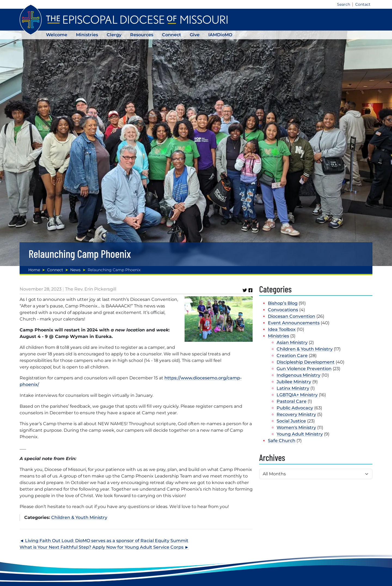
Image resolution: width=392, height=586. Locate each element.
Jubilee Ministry (294, 382)
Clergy (114, 35)
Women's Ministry (296, 428)
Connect (171, 35)
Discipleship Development (306, 362)
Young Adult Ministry (300, 434)
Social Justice (291, 421)
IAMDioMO (220, 35)
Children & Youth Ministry (79, 517)
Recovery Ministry (296, 414)
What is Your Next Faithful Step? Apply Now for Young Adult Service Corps (102, 547)
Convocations (283, 310)
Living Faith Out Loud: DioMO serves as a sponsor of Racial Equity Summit (107, 541)
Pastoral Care (292, 401)
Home (34, 270)
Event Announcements (294, 323)
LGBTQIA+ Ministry (297, 395)
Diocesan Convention (292, 316)
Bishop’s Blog (283, 303)
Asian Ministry (292, 342)
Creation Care (292, 356)
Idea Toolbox (282, 329)
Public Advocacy (295, 408)
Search (344, 4)
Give (195, 35)
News (75, 270)
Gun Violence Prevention (304, 369)
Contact (363, 4)
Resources (142, 35)
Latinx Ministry (293, 388)
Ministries (87, 35)
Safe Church (282, 441)
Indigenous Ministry (298, 375)
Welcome (57, 35)
